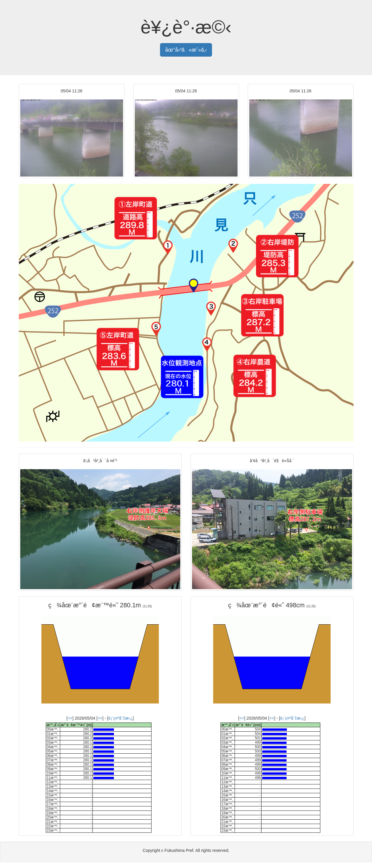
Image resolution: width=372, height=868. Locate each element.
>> (100, 718)
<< (70, 718)
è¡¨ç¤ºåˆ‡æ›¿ (121, 718)
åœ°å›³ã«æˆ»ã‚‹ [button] (186, 50)
